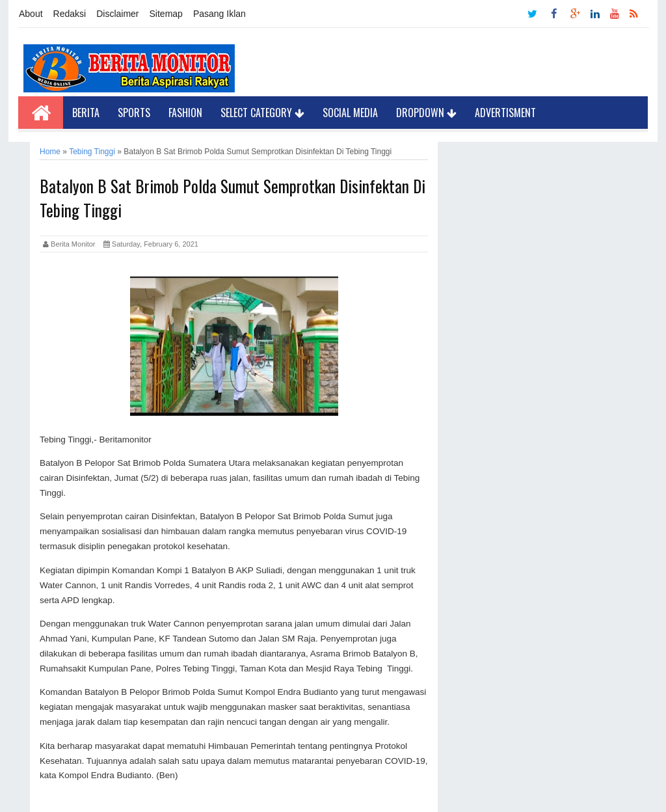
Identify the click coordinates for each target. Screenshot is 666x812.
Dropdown (426, 113)
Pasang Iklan (220, 14)
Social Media (350, 113)
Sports (134, 113)
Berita (86, 113)
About (31, 14)
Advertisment (505, 113)
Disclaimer (117, 14)
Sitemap (166, 14)
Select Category (262, 113)
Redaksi (70, 14)
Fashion (185, 113)
